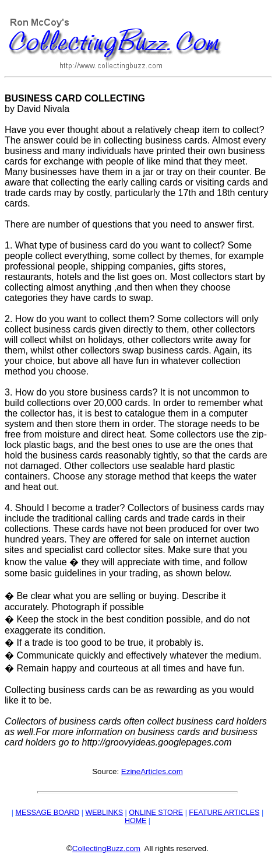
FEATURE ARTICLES (224, 813)
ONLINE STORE (156, 813)
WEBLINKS (104, 813)
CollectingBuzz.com (106, 848)
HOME (136, 821)
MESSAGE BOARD (48, 813)
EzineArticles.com (152, 771)
